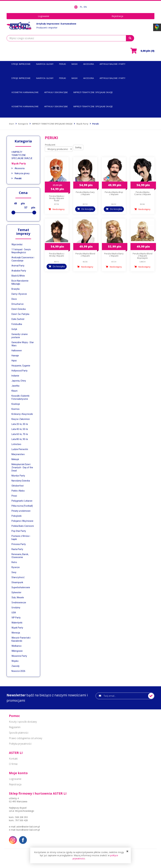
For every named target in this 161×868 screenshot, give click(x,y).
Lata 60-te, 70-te (20, 434)
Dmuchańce (18, 304)
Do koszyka (87, 209)
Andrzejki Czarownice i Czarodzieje (23, 259)
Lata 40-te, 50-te (20, 429)
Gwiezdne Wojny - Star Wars (23, 344)
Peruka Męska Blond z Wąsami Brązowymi (143, 256)
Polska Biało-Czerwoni (23, 526)
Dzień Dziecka (19, 309)
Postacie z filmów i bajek (21, 538)
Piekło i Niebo (18, 491)
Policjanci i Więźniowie (22, 521)
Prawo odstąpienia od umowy (26, 738)
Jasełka (15, 386)
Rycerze (16, 567)
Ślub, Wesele (18, 597)
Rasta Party (17, 549)
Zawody (15, 666)
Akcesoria (18, 168)
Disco (14, 299)
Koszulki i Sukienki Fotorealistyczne (20, 397)
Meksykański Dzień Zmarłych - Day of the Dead (22, 467)
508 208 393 (21, 817)
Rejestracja (117, 16)
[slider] (13, 213)
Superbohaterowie (21, 587)
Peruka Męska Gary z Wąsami (85, 193)
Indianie (15, 376)
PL (82, 7)
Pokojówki (17, 516)
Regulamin (15, 727)
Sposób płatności (19, 733)
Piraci (14, 496)
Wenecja (16, 633)
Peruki (17, 178)
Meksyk (15, 459)
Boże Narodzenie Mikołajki (20, 282)
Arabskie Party (19, 271)
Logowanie (44, 16)
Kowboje (16, 404)
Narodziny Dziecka (21, 481)
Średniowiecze (19, 603)
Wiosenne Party (19, 656)
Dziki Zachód (18, 319)
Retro (14, 562)
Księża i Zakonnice (21, 419)
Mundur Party (18, 476)
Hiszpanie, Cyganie (21, 366)
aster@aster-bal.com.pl (28, 827)
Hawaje (15, 356)
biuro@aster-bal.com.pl (28, 830)
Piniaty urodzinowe (21, 511)
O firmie (13, 764)
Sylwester (16, 592)
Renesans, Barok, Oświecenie (20, 556)
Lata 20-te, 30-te (20, 424)
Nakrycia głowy (21, 173)
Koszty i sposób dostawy (23, 722)
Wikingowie (17, 651)
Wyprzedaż (17, 244)
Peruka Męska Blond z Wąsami (85, 255)
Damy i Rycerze (19, 294)
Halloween (17, 351)
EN (85, 7)
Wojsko (15, 661)
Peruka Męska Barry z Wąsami (114, 255)
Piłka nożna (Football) (22, 506)
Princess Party (19, 544)
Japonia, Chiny (19, 381)
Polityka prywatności (20, 744)
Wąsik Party (19, 164)
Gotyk (14, 329)
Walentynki (17, 623)
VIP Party (16, 618)
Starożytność (18, 577)
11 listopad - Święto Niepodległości (21, 251)
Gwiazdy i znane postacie (20, 336)
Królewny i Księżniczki (22, 414)
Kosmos (15, 409)
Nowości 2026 (18, 671)
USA (14, 613)
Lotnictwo (16, 444)
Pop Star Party (19, 531)
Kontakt (13, 759)
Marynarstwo (18, 454)
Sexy (14, 572)
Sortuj (78, 147)
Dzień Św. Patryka (20, 314)
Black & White (18, 276)
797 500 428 (21, 820)
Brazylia (15, 289)
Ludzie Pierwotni (20, 449)
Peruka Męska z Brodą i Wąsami (57, 255)
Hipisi (14, 361)
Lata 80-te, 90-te (20, 439)
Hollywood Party (19, 371)
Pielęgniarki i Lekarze (22, 501)
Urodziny (16, 608)
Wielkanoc (17, 646)
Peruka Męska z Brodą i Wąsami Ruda (57, 198)
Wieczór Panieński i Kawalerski (21, 639)
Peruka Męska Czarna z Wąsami (143, 193)
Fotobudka (17, 324)
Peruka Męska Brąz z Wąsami (114, 193)
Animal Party (18, 266)
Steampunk (17, 582)
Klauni (14, 391)
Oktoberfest (18, 486)
